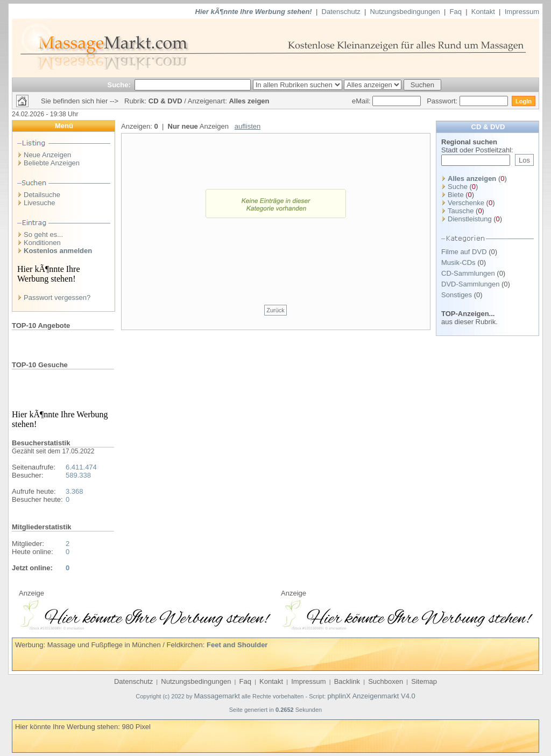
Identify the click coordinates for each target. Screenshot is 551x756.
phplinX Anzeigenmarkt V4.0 (371, 696)
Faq (456, 12)
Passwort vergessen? (57, 297)
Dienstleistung (470, 219)
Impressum (522, 12)
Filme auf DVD (464, 252)
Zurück (275, 310)
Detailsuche (42, 195)
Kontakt (483, 12)
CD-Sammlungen (468, 273)
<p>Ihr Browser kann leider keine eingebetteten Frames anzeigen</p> (145, 613)
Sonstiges (457, 295)
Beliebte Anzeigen (52, 163)
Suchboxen (386, 681)
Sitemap (424, 681)
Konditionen (42, 243)
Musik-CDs (458, 262)
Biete (456, 195)
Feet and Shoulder (237, 645)
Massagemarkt (217, 696)
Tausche (461, 211)
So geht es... (43, 234)
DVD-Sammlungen (470, 284)
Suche (458, 187)
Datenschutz (341, 12)
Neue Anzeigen (47, 155)
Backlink (347, 681)
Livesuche (40, 203)
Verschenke (466, 203)
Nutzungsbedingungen (405, 12)
